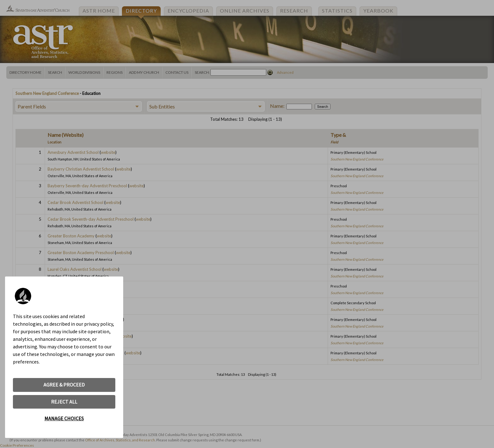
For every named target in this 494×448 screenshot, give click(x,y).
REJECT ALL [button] (64, 402)
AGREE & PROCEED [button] (64, 385)
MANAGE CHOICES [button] (64, 418)
